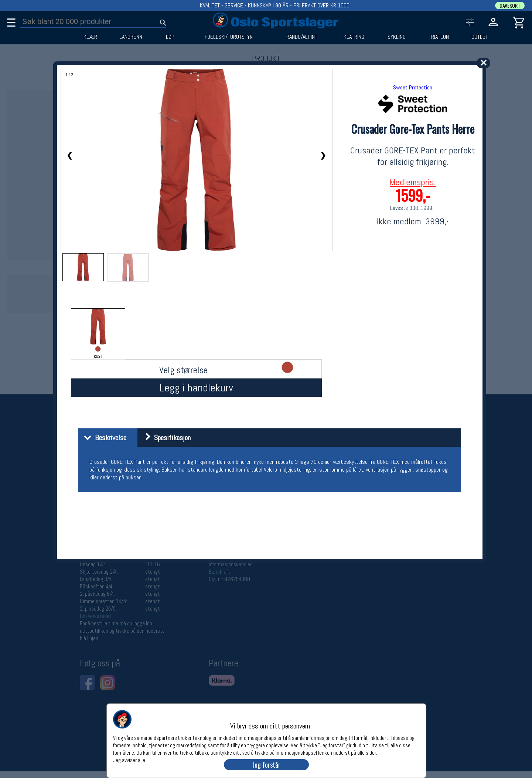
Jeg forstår (266, 765)
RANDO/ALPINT (302, 37)
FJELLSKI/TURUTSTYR (229, 37)
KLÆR (90, 37)
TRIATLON (439, 37)
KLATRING (354, 37)
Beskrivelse (103, 438)
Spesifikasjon (165, 438)
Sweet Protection (413, 87)
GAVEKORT (510, 6)
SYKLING (397, 37)
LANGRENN (131, 37)
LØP (170, 37)
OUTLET (480, 37)
